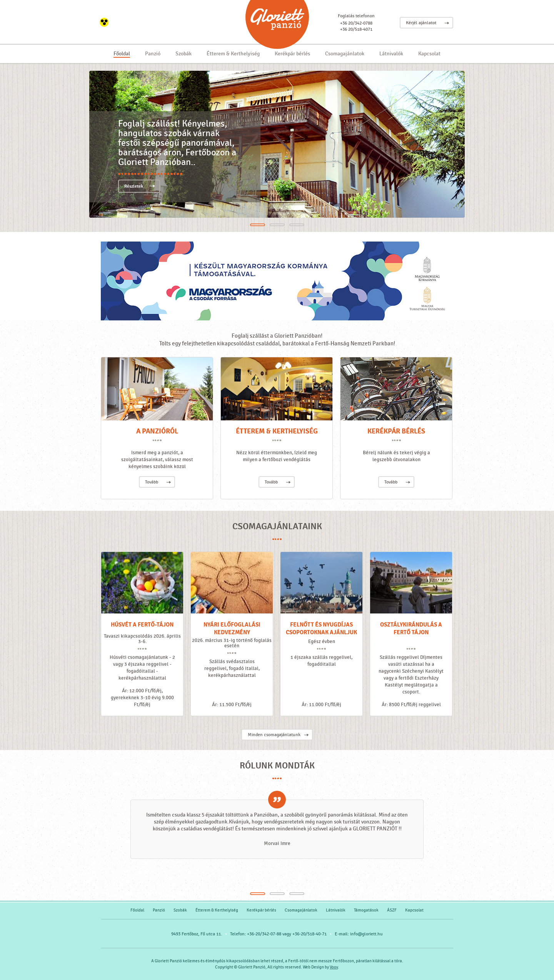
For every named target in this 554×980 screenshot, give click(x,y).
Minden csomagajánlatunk (274, 735)
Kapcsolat (429, 54)
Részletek (134, 186)
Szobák (184, 54)
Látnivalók (391, 54)
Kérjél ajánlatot (421, 23)
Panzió (153, 54)
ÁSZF (392, 910)
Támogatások (366, 910)
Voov (334, 967)
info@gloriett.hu (366, 934)
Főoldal (122, 54)
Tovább (152, 482)
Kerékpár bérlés (292, 54)
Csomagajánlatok (345, 54)
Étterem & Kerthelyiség (233, 54)
